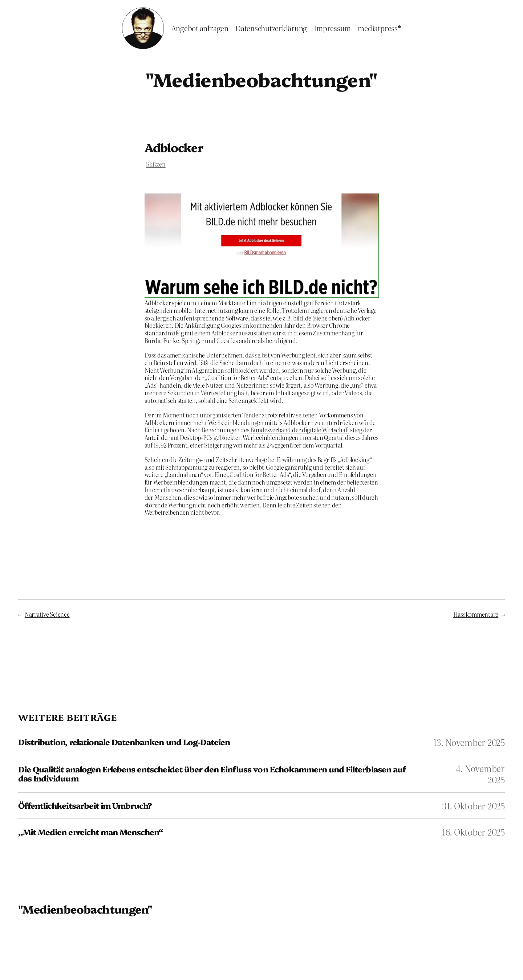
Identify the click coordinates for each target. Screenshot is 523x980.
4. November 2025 (480, 774)
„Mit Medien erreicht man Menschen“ (90, 832)
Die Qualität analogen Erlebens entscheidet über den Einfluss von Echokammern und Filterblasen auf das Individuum (212, 774)
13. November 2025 (469, 742)
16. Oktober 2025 (473, 832)
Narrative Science (47, 614)
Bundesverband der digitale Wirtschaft (300, 430)
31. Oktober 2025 (473, 806)
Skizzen (156, 164)
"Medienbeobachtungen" (261, 79)
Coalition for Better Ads (237, 377)
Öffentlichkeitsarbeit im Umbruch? (85, 806)
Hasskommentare (476, 614)
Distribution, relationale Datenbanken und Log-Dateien (124, 742)
